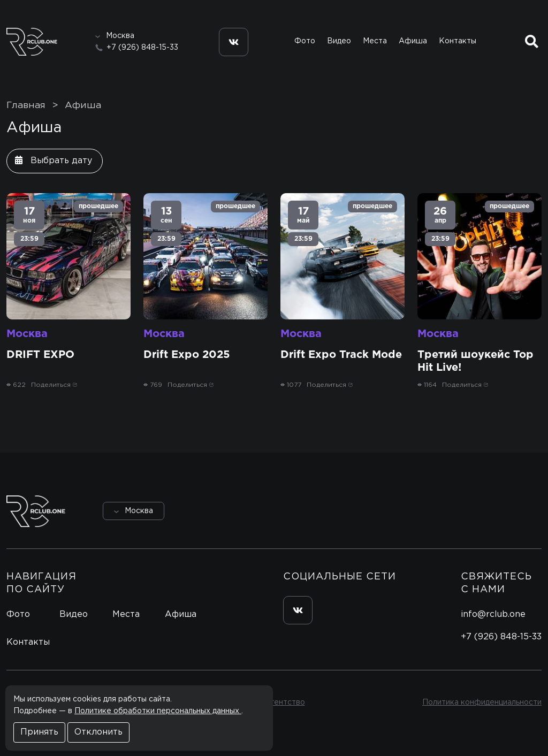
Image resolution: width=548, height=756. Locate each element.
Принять (39, 732)
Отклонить (98, 732)
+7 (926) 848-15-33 (142, 48)
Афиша (413, 41)
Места (375, 41)
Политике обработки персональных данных (158, 711)
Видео (339, 41)
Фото (305, 41)
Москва (27, 334)
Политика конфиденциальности (482, 702)
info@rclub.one (493, 614)
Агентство (285, 702)
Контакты (458, 41)
